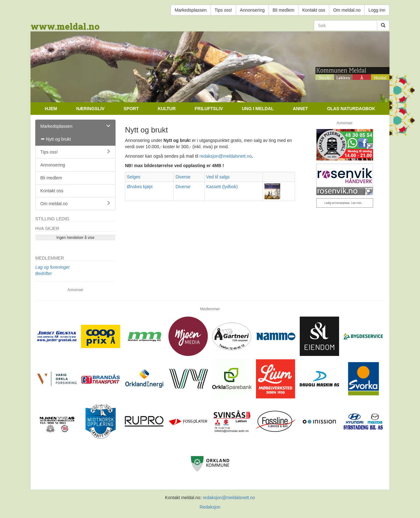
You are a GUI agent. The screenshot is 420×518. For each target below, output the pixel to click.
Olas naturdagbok (351, 109)
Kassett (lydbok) (222, 187)
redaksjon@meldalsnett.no (226, 156)
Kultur (167, 109)
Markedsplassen (191, 10)
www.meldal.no (65, 26)
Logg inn (377, 10)
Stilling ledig (52, 219)
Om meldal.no (347, 10)
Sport (131, 109)
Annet (300, 109)
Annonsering (252, 10)
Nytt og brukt (56, 139)
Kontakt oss (314, 10)
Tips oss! (224, 10)
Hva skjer (47, 228)
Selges (134, 177)
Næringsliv (90, 109)
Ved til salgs (218, 177)
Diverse (183, 177)
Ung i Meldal (258, 109)
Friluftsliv (209, 109)
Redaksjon (210, 507)
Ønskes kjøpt (140, 187)
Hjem (51, 109)
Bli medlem (284, 10)
